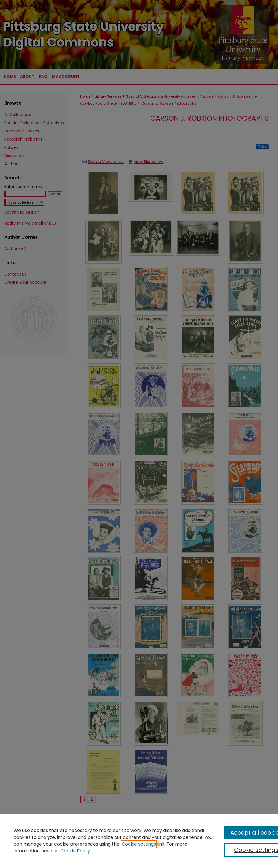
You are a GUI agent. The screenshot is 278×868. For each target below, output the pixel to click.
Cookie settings (139, 844)
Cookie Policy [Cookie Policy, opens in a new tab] (75, 851)
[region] (139, 841)
